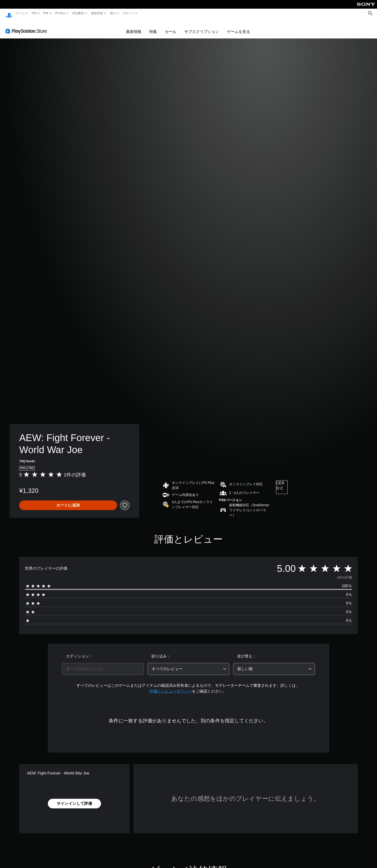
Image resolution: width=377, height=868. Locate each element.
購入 (113, 13)
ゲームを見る (239, 27)
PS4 (46, 13)
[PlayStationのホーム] (9, 13)
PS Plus (60, 13)
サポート (128, 13)
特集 (153, 27)
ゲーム (21, 13)
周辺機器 (78, 13)
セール (171, 27)
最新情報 (97, 13)
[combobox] (103, 664)
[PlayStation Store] (28, 26)
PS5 (34, 13)
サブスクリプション (202, 27)
